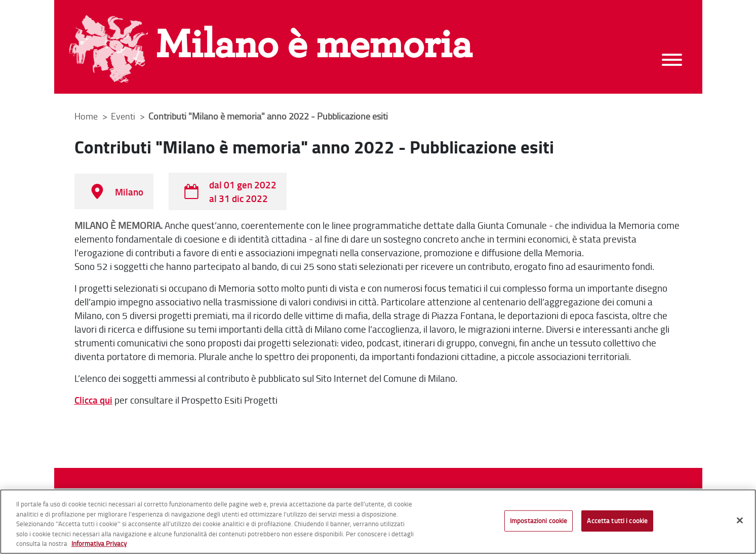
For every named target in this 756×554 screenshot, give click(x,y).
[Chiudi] (740, 521)
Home (86, 116)
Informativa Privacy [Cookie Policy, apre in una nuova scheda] (99, 543)
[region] (378, 522)
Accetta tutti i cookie (617, 521)
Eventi (124, 116)
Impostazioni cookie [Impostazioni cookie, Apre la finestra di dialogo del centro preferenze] (539, 521)
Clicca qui (93, 400)
